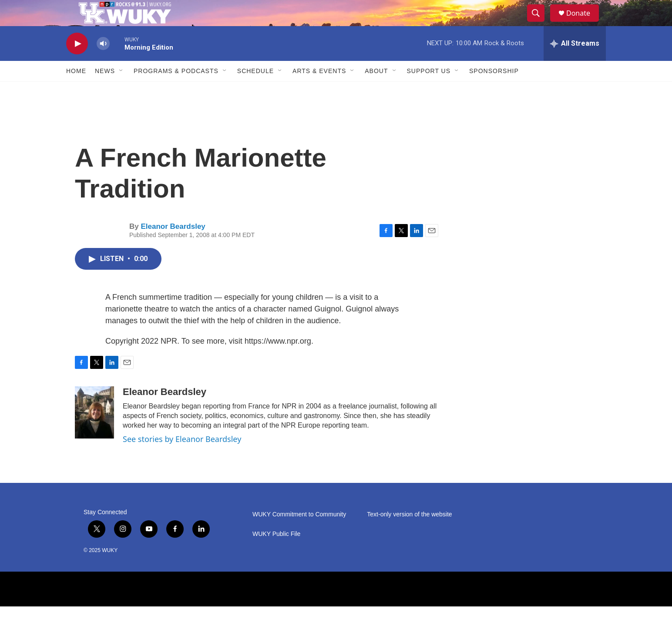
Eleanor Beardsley (173, 246)
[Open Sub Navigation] (121, 90)
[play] (77, 63)
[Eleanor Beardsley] (94, 432)
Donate (584, 23)
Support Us (429, 90)
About (376, 90)
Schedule (255, 90)
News (105, 90)
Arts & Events (319, 90)
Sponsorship (494, 90)
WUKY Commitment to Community (299, 534)
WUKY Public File (276, 554)
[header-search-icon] (540, 23)
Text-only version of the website (409, 534)
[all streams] (575, 63)
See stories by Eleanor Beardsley (182, 459)
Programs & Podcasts (176, 90)
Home (76, 90)
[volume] (103, 63)
